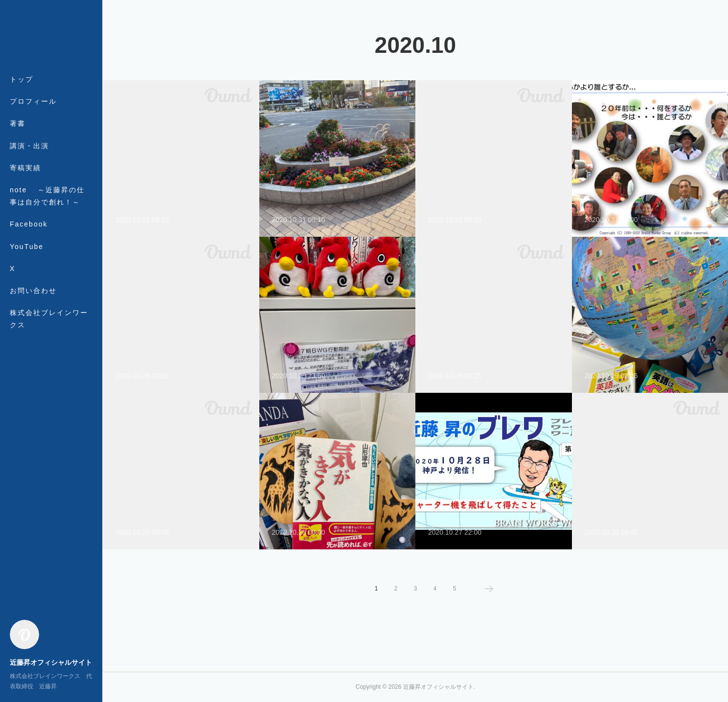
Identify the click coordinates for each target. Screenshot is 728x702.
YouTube (27, 247)
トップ (22, 79)
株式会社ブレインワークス (49, 319)
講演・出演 (29, 146)
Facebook (29, 224)
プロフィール (33, 101)
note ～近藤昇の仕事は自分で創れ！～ (47, 196)
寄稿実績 (25, 168)
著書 (18, 123)
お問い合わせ (33, 291)
